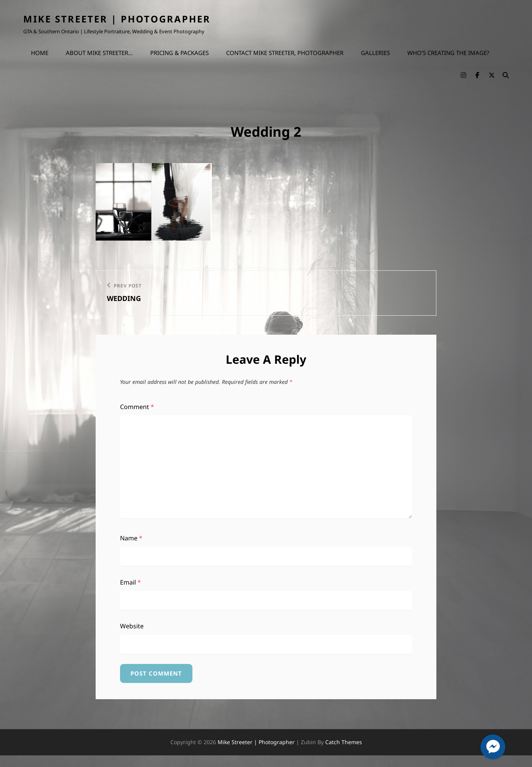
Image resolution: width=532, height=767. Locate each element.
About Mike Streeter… (99, 53)
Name (131, 538)
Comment (137, 407)
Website (132, 626)
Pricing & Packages (179, 53)
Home (40, 53)
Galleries (375, 53)
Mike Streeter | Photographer (117, 19)
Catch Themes (344, 742)
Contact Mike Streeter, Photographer (285, 53)
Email (130, 582)
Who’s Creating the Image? (448, 53)
